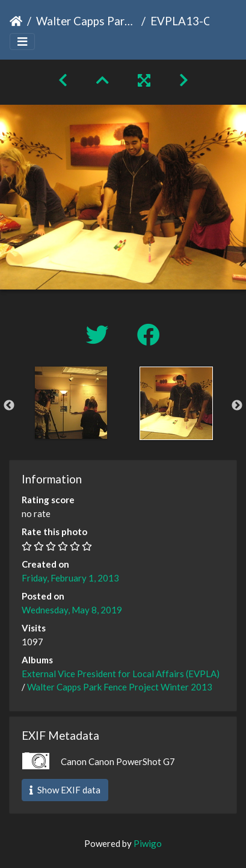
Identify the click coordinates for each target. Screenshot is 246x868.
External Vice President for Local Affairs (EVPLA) (121, 674)
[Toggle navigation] (22, 42)
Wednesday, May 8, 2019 (72, 610)
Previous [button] (9, 406)
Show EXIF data (65, 790)
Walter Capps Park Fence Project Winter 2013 (86, 21)
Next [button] (237, 406)
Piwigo (148, 843)
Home (16, 21)
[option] (71, 403)
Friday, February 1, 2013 (70, 578)
